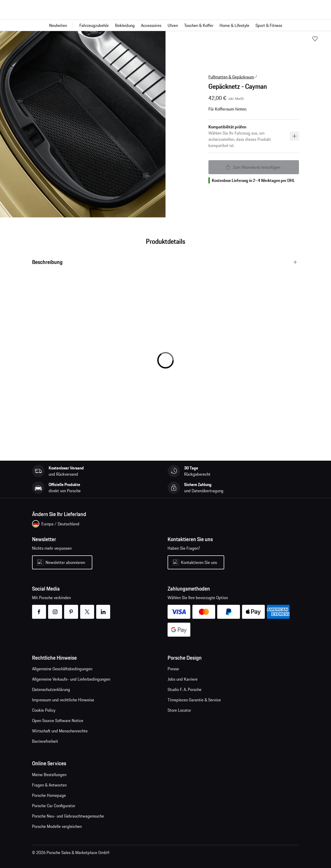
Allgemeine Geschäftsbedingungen (62, 669)
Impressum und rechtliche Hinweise (63, 700)
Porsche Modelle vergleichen (57, 826)
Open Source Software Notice (58, 720)
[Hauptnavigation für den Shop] (165, 25)
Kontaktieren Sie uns (199, 562)
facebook (39, 609)
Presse (173, 669)
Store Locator (179, 710)
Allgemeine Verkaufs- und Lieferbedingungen (71, 679)
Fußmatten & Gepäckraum (231, 77)
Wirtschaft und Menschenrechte (60, 731)
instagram (55, 609)
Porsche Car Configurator (54, 806)
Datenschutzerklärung (51, 689)
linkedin (103, 609)
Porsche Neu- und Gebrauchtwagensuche (68, 816)
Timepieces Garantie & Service (194, 700)
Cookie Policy (44, 710)
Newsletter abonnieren (65, 562)
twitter (87, 609)
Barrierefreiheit (45, 741)
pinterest (71, 609)
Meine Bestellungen (49, 775)
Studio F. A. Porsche (185, 689)
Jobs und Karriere (183, 679)
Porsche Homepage (49, 795)
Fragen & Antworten (49, 785)
